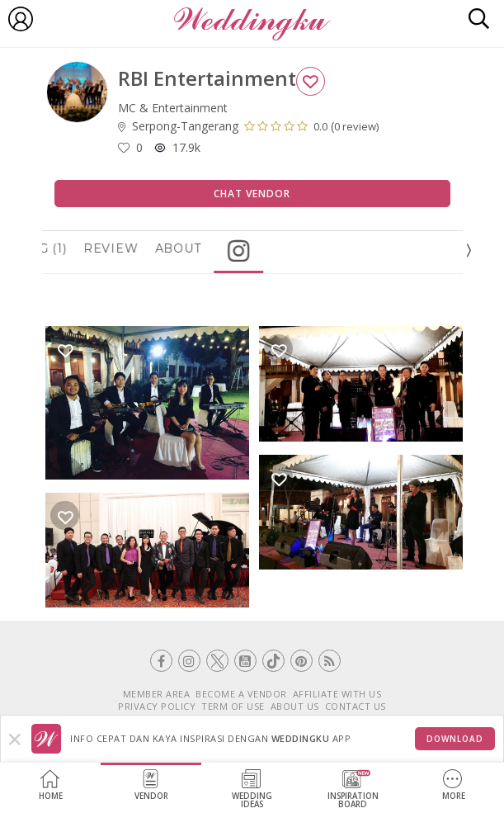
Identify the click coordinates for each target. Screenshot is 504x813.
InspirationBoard (353, 789)
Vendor (151, 785)
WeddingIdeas (252, 789)
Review (140, 248)
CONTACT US (356, 706)
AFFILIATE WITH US (337, 694)
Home (51, 785)
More (454, 785)
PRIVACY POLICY (157, 706)
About (207, 248)
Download (455, 739)
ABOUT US (295, 706)
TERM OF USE (233, 706)
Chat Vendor (252, 194)
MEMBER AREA (157, 694)
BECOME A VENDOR (241, 694)
